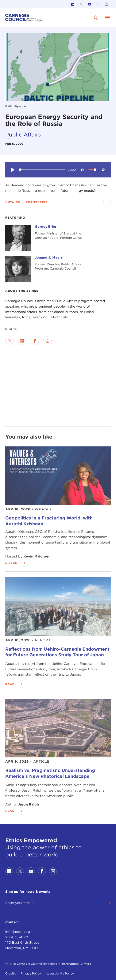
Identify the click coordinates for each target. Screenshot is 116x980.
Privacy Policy (31, 973)
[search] (96, 18)
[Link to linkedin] (73, 4)
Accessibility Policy (60, 973)
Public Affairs (23, 134)
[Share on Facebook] (35, 341)
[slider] (42, 170)
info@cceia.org (18, 932)
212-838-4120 (17, 937)
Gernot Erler (46, 227)
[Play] (13, 170)
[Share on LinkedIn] (22, 341)
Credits (11, 973)
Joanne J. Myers (49, 257)
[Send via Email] (47, 341)
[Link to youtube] (90, 4)
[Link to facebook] (98, 4)
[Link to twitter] (81, 4)
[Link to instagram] (107, 4)
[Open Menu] (107, 18)
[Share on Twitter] (9, 341)
